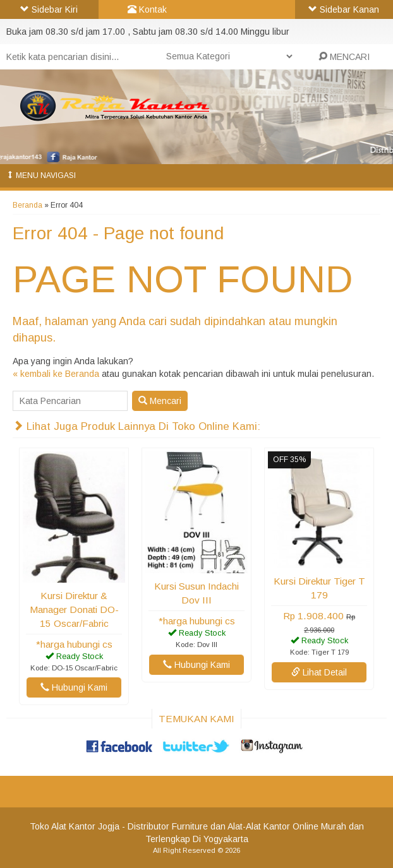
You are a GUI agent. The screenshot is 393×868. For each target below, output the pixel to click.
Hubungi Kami (74, 687)
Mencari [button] (160, 401)
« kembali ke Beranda (56, 374)
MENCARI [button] (344, 57)
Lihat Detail (319, 672)
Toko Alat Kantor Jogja (75, 826)
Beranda (27, 205)
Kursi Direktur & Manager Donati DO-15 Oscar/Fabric (74, 609)
